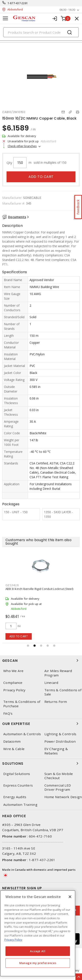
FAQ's (8, 713)
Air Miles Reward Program (58, 673)
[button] (28, 646)
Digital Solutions (17, 774)
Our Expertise (41, 724)
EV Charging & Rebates (56, 751)
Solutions (41, 763)
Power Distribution (60, 741)
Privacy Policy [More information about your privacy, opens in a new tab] (13, 940)
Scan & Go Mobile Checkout (59, 776)
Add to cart (41, 177)
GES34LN (12, 585)
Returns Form (56, 702)
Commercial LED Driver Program (58, 787)
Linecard (51, 683)
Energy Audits (15, 797)
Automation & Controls (22, 734)
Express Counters (18, 785)
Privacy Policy (14, 690)
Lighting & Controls (60, 734)
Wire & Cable (14, 749)
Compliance (13, 683)
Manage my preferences (38, 963)
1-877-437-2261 (18, 3)
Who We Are (13, 671)
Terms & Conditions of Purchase (22, 704)
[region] (38, 933)
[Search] (41, 32)
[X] (70, 897)
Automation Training (20, 805)
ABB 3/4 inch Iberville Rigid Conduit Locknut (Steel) (39, 589)
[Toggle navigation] (5, 18)
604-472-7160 (40, 836)
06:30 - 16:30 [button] (67, 10)
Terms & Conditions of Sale (63, 692)
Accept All (38, 951)
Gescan (41, 660)
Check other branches (22, 146)
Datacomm (12, 741)
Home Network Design (63, 797)
